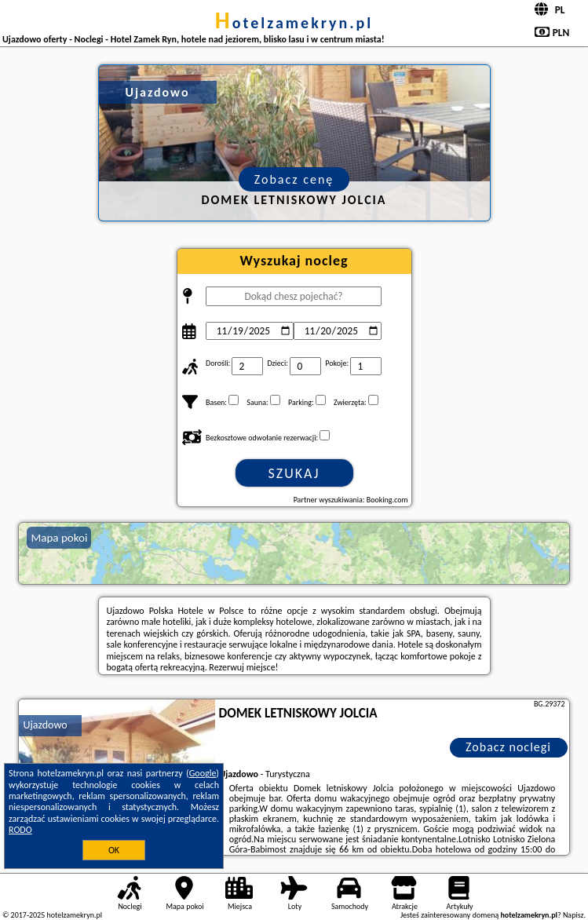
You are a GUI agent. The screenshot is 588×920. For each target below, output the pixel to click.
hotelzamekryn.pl (294, 23)
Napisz (573, 915)
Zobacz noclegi (508, 747)
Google (203, 773)
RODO (20, 830)
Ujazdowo (45, 725)
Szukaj (294, 473)
